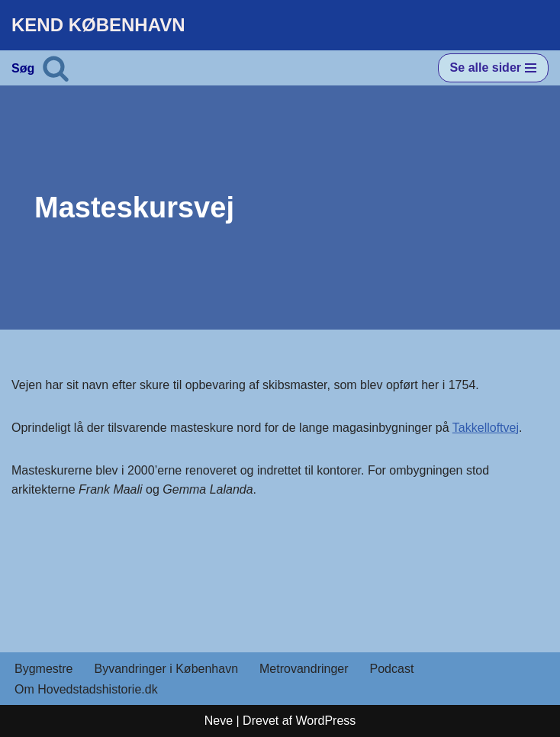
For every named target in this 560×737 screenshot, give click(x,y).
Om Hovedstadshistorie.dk (86, 689)
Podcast (392, 669)
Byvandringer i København (166, 669)
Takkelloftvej (486, 428)
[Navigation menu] (493, 68)
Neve (219, 721)
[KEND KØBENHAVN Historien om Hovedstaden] (98, 25)
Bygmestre (43, 669)
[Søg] (56, 68)
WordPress (325, 721)
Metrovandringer (304, 669)
